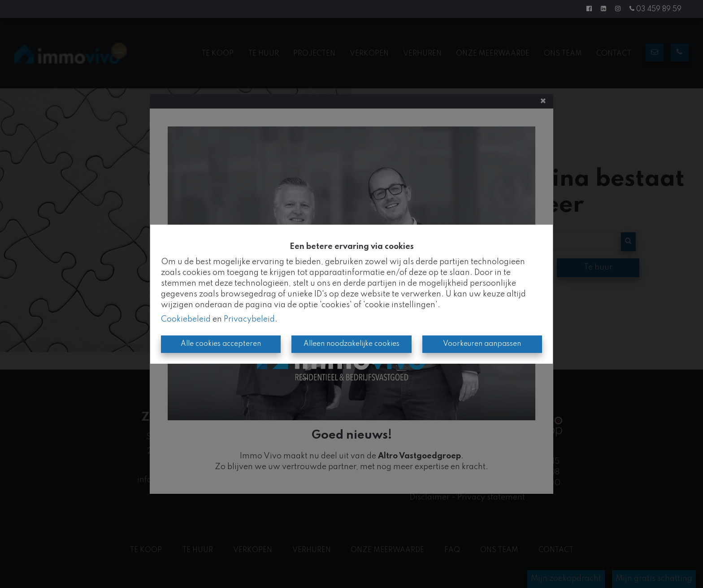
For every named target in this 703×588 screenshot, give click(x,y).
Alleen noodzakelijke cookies (351, 344)
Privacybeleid (249, 319)
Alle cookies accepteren (221, 344)
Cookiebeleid (186, 319)
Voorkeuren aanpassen (482, 344)
